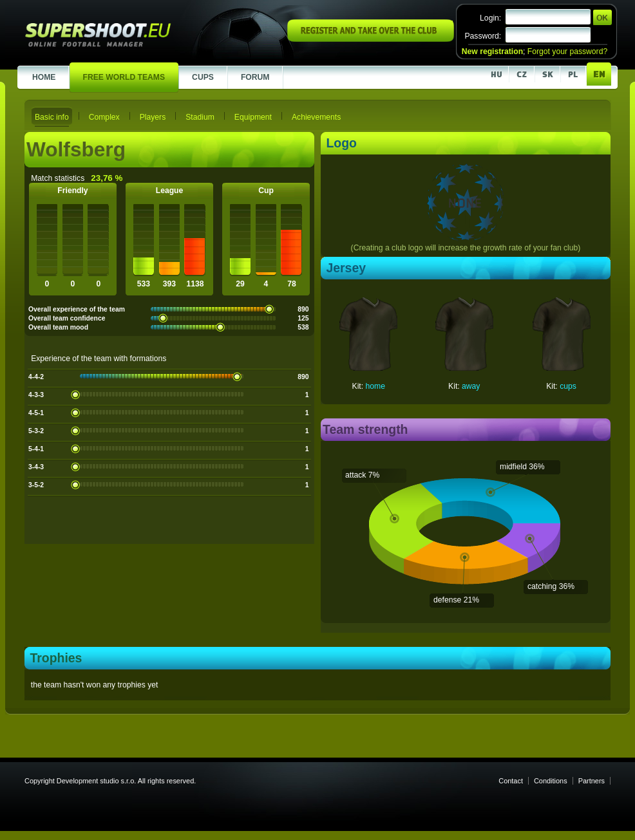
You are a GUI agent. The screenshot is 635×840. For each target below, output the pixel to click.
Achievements (316, 117)
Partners (592, 781)
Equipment (253, 117)
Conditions (551, 781)
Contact (511, 781)
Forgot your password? (567, 51)
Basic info (52, 117)
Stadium (200, 117)
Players (153, 117)
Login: (490, 18)
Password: (483, 36)
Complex (104, 117)
